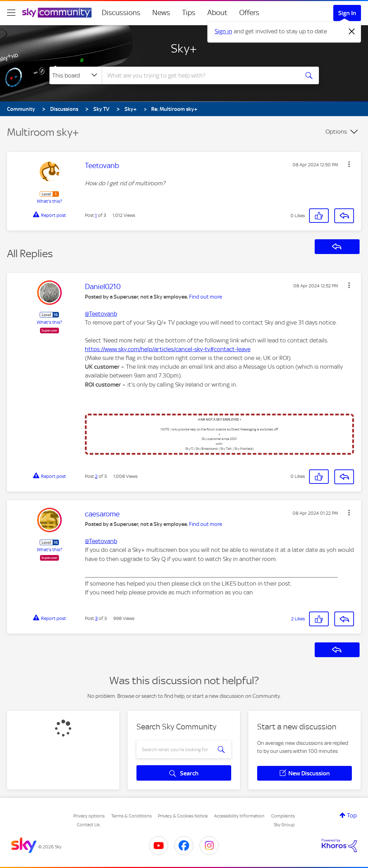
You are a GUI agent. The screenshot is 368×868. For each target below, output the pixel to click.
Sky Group (284, 825)
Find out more (206, 297)
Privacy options (89, 816)
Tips (189, 13)
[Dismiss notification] (352, 32)
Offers (249, 13)
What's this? (49, 201)
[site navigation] (11, 13)
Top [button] (352, 815)
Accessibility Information (239, 816)
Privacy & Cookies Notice (183, 816)
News (161, 13)
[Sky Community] (57, 13)
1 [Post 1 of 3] (96, 215)
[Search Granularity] (76, 75)
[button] (349, 164)
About (217, 13)
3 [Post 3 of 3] (96, 618)
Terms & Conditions (131, 816)
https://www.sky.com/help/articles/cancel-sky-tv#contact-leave (168, 349)
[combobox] (200, 75)
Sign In (347, 13)
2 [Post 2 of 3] (96, 476)
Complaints (283, 816)
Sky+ (184, 48)
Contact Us (88, 825)
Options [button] (336, 132)
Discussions (121, 13)
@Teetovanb (101, 314)
